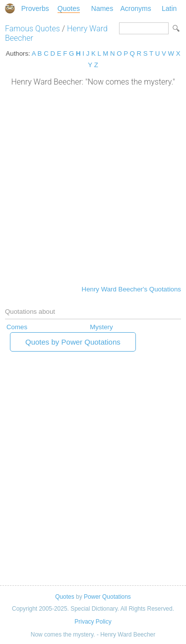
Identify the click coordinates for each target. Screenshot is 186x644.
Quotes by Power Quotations (73, 342)
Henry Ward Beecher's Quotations (131, 289)
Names (102, 8)
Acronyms (135, 8)
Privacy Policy (93, 622)
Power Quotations (107, 597)
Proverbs (35, 8)
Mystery (101, 327)
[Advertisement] (93, 185)
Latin (169, 8)
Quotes (69, 8)
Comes (17, 327)
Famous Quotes (32, 29)
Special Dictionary (10, 8)
